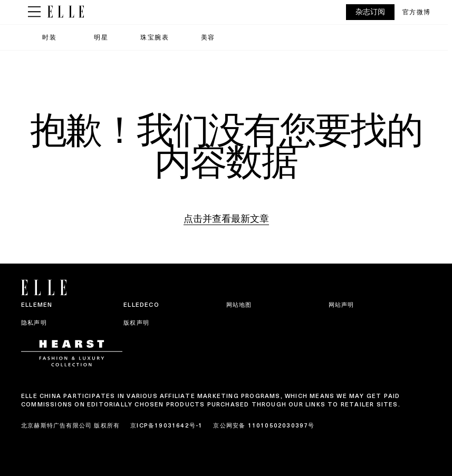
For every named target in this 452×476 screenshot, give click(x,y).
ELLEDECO (141, 305)
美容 (208, 37)
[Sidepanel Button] (34, 12)
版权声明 (136, 323)
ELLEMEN (37, 305)
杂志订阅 (370, 12)
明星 (101, 37)
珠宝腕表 (155, 37)
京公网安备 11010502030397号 (264, 425)
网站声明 (342, 305)
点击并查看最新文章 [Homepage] (226, 218)
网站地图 (239, 305)
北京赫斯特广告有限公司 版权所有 (70, 425)
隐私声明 (34, 323)
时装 (49, 37)
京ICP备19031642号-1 (166, 425)
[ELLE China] (66, 12)
